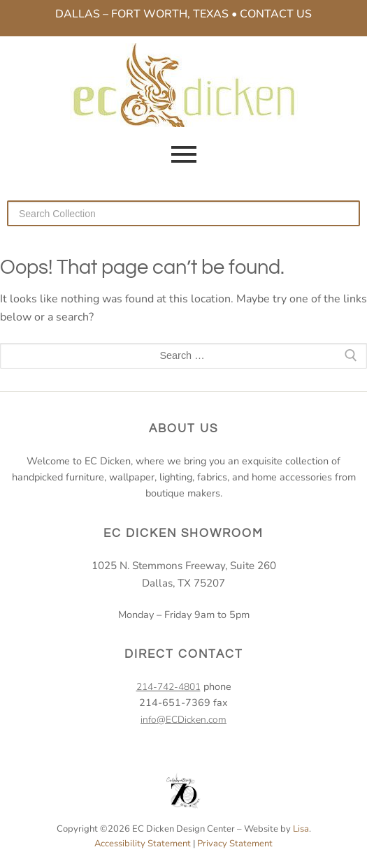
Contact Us (276, 14)
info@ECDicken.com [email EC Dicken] (183, 720)
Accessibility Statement (143, 844)
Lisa (301, 829)
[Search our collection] (183, 213)
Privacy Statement (235, 844)
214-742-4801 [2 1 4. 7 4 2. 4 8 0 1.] (168, 687)
